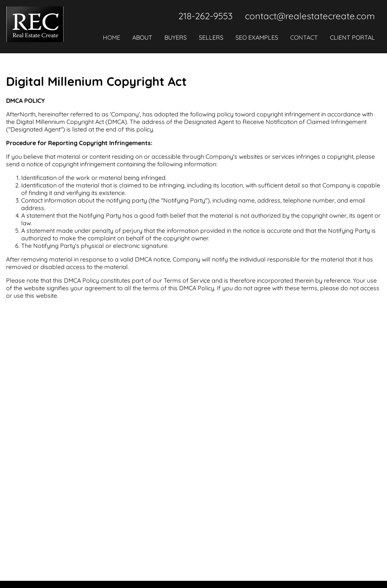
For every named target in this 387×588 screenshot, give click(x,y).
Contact (304, 37)
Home (111, 37)
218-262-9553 (206, 16)
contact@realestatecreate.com (310, 16)
